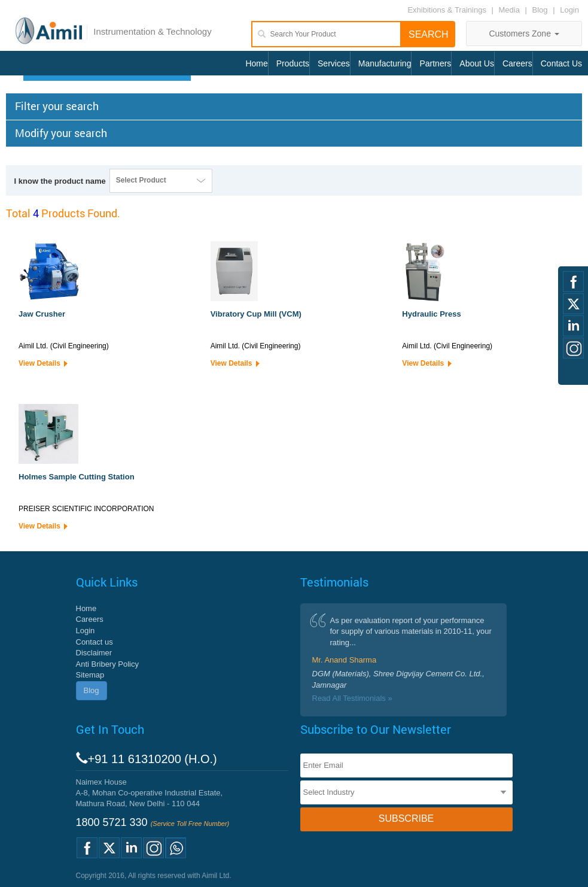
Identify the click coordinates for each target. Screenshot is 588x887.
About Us (477, 63)
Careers (517, 63)
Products (293, 63)
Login (569, 10)
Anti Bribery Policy (107, 664)
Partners (435, 63)
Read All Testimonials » (352, 698)
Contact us (95, 642)
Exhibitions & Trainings (447, 10)
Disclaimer (94, 653)
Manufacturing (385, 63)
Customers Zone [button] (524, 34)
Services (334, 63)
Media (511, 10)
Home (256, 63)
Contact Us (561, 63)
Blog (540, 10)
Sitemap (90, 675)
